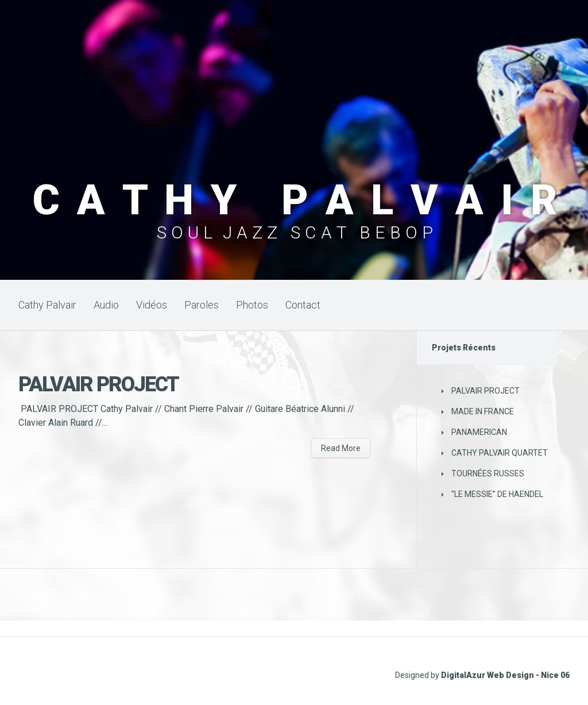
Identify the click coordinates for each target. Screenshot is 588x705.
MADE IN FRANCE (483, 411)
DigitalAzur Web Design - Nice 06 (505, 675)
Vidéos (152, 305)
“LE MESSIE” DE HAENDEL (497, 494)
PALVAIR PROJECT (98, 384)
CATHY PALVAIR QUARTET (500, 453)
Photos (252, 305)
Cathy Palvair (47, 305)
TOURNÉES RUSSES (488, 473)
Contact (303, 305)
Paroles (202, 305)
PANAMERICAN (479, 432)
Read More (341, 448)
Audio (106, 305)
